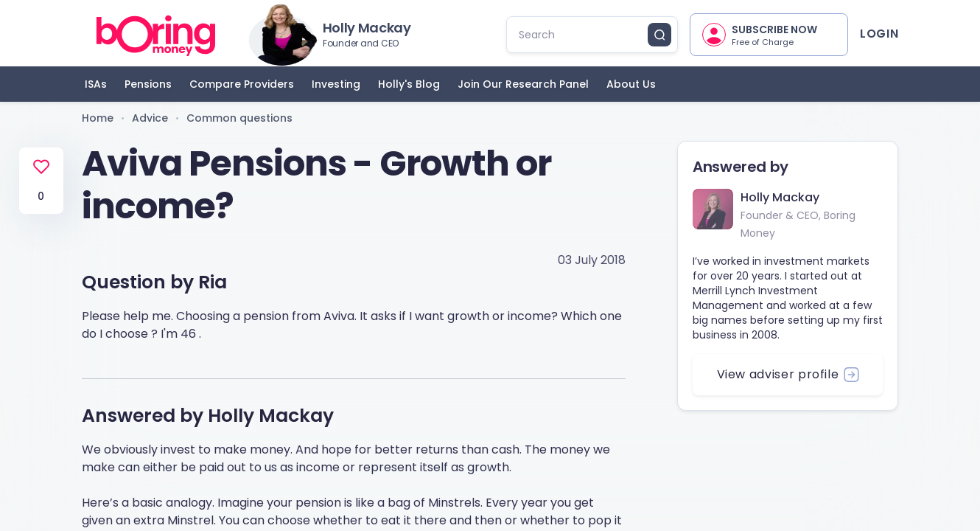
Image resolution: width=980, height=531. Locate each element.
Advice (150, 118)
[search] (583, 35)
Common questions (239, 118)
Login (879, 34)
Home (98, 118)
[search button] (659, 35)
